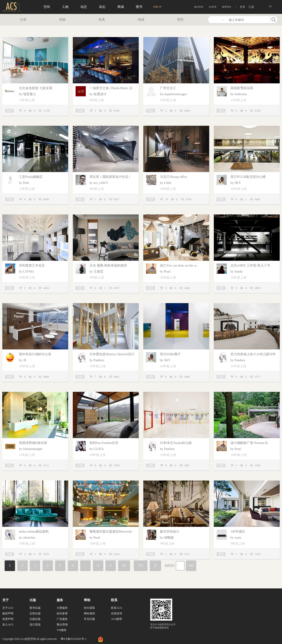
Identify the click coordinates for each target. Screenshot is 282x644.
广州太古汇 (168, 88)
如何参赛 (62, 613)
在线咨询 (116, 613)
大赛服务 (62, 608)
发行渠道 (35, 625)
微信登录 (199, 7)
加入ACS (8, 625)
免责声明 (8, 619)
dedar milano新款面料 (34, 532)
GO (191, 566)
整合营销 (62, 625)
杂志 (102, 7)
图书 (139, 7)
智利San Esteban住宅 (104, 443)
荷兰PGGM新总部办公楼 (248, 177)
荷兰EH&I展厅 (170, 354)
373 (141, 566)
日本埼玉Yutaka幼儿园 (176, 443)
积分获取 (89, 608)
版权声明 (8, 613)
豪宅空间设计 (170, 532)
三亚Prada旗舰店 (31, 177)
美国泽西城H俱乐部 (33, 443)
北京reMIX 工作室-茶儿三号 (250, 265)
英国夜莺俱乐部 (242, 88)
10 (124, 566)
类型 (180, 20)
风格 (62, 20)
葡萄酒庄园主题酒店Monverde (111, 532)
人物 (65, 7)
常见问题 (89, 619)
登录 (242, 7)
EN (270, 6)
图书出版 (35, 608)
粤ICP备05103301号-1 (74, 639)
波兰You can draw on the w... (179, 265)
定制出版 (35, 613)
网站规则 (89, 613)
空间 (47, 7)
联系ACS (116, 608)
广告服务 (62, 619)
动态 (84, 7)
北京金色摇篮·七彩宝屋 (36, 88)
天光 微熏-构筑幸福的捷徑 (108, 265)
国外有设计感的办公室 (35, 354)
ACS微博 (116, 619)
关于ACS (8, 608)
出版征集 (35, 619)
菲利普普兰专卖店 (32, 265)
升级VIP (157, 7)
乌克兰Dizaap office (174, 177)
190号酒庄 (238, 532)
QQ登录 (213, 7)
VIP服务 (62, 630)
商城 (121, 7)
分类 (23, 20)
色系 (102, 20)
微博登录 (227, 7)
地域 (141, 20)
